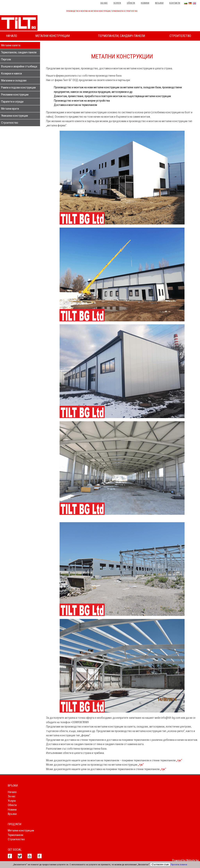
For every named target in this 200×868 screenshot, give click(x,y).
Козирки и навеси (12, 73)
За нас (104, 3)
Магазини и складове (14, 80)
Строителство (180, 36)
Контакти (175, 3)
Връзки (159, 3)
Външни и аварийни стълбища (19, 66)
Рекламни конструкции (15, 95)
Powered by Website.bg (185, 860)
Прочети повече (179, 865)
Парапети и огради (12, 102)
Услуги (117, 3)
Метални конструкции (53, 36)
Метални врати (10, 109)
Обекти (131, 3)
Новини (145, 3)
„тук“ (179, 760)
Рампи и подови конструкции (18, 88)
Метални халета (11, 45)
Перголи (6, 59)
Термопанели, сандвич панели (121, 36)
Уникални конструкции (15, 116)
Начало (12, 36)
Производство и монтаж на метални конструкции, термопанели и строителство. (102, 11)
